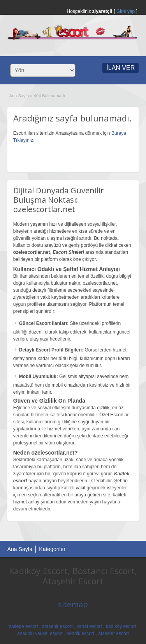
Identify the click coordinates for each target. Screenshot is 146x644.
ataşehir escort (57, 626)
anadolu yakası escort (40, 633)
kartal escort (89, 626)
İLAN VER (120, 68)
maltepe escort (23, 626)
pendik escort (80, 633)
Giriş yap (126, 11)
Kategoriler (52, 549)
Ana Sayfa (19, 96)
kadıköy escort (121, 626)
